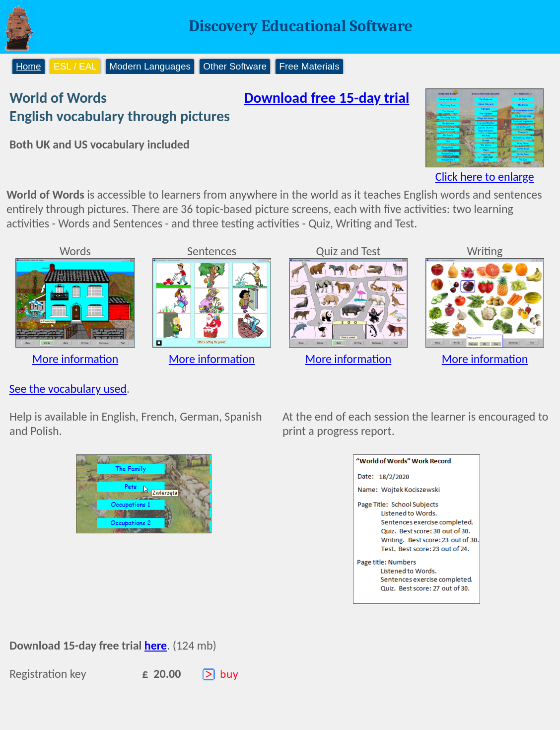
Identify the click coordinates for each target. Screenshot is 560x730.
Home (29, 66)
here (156, 645)
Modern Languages (150, 66)
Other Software (235, 66)
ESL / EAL (75, 66)
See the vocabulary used (68, 389)
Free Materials (309, 66)
